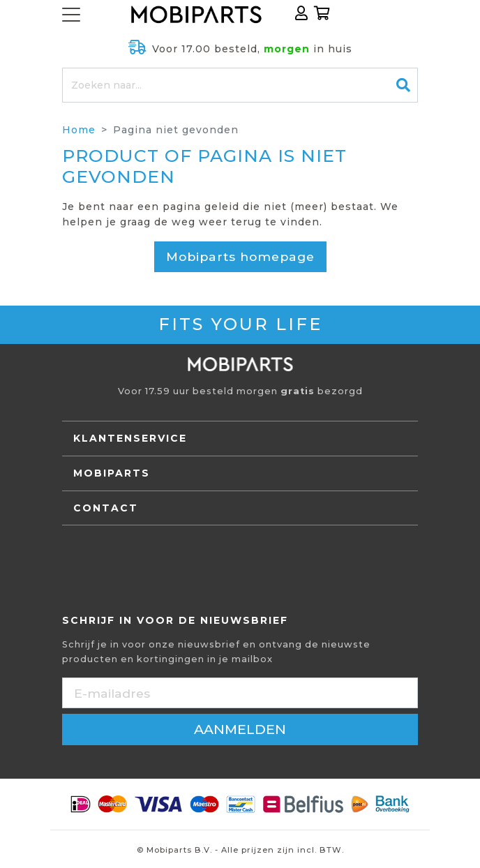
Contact (106, 508)
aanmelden (240, 729)
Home (79, 130)
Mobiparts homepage (240, 256)
